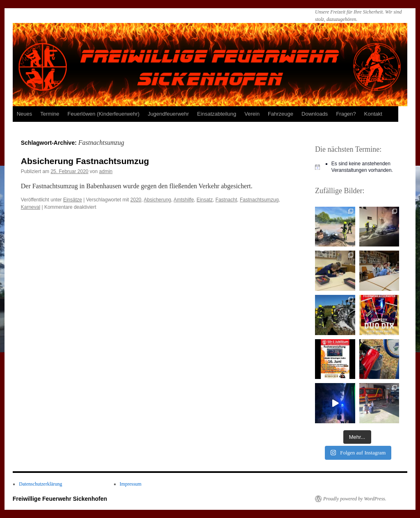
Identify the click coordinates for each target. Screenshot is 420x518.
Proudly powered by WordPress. (355, 499)
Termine (50, 114)
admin (106, 171)
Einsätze (73, 200)
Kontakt (373, 114)
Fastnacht (226, 200)
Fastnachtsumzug (259, 200)
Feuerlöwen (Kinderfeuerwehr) (104, 114)
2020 (136, 200)
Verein (252, 114)
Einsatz (204, 200)
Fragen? (346, 114)
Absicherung (158, 200)
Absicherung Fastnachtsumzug (85, 161)
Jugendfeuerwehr (168, 114)
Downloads (315, 114)
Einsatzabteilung (217, 114)
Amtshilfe (184, 200)
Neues (25, 114)
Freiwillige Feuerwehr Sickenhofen (60, 499)
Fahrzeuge (281, 114)
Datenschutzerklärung (40, 484)
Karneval (31, 207)
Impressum (131, 484)
